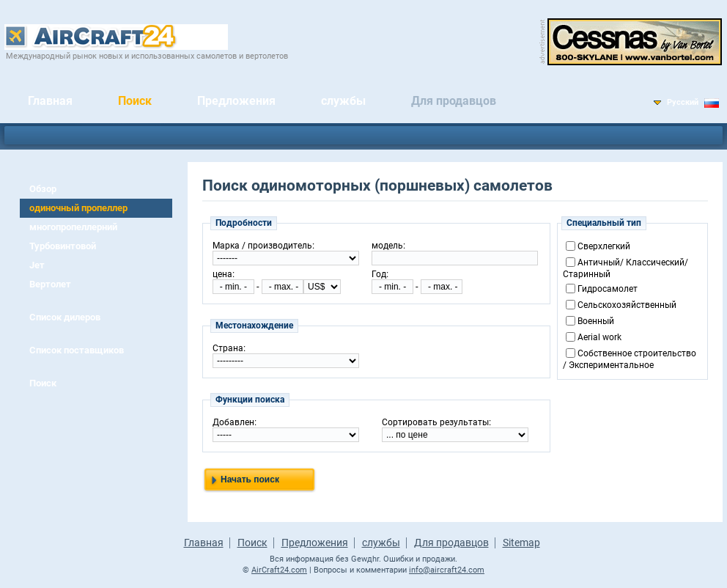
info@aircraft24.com (447, 570)
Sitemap (521, 543)
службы (343, 101)
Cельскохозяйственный (627, 305)
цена (222, 274)
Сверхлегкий (604, 246)
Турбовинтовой (63, 246)
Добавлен (233, 422)
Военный (596, 321)
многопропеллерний (73, 227)
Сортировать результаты (435, 422)
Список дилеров (65, 317)
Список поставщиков (77, 350)
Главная (50, 101)
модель (387, 246)
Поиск (135, 101)
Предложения (236, 101)
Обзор (43, 189)
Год (379, 274)
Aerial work (599, 337)
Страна (228, 348)
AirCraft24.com (279, 570)
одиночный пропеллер (78, 208)
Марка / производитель (262, 246)
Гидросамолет (608, 289)
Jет (37, 265)
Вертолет (50, 284)
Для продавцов (454, 101)
